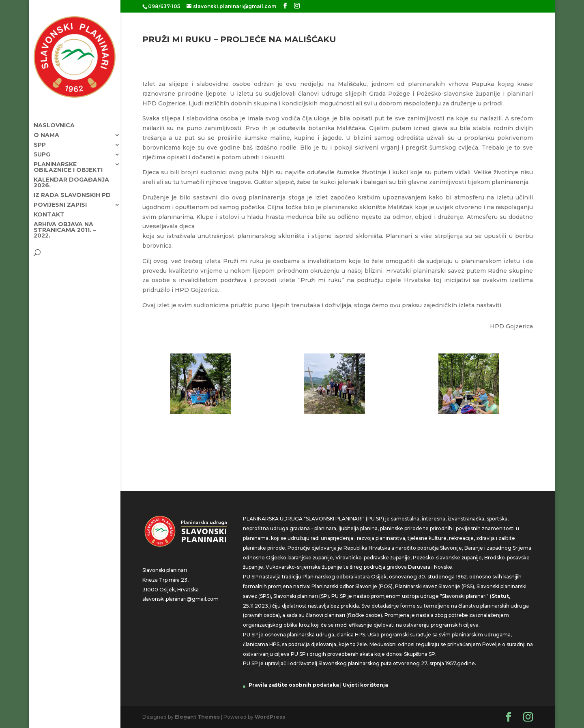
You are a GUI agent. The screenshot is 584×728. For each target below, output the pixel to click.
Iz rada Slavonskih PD (72, 188)
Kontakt (49, 207)
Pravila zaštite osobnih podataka (294, 685)
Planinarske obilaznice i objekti (68, 160)
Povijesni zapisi (60, 197)
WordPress (270, 717)
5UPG (42, 147)
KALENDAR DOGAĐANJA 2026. (71, 175)
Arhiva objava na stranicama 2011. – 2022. (65, 223)
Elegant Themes (197, 717)
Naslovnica (54, 118)
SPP (40, 137)
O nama (46, 128)
